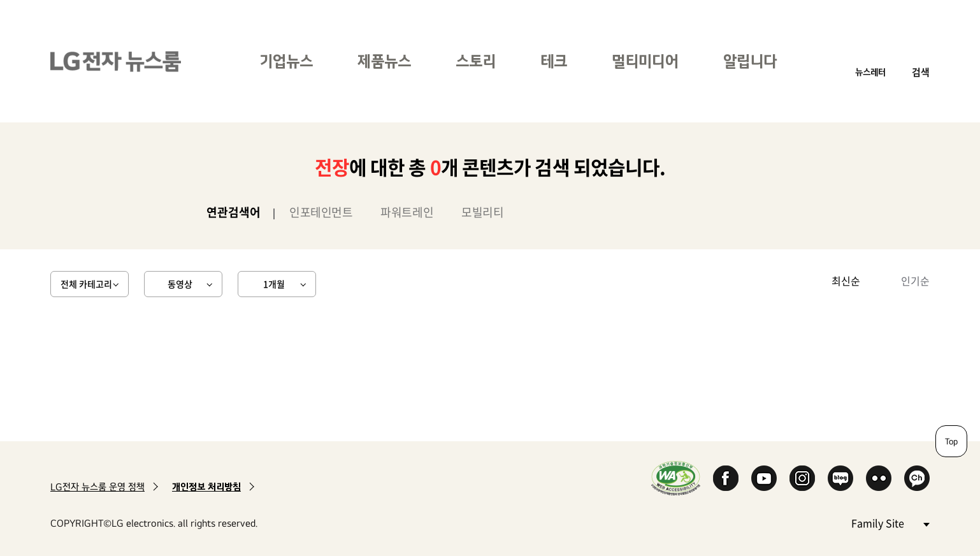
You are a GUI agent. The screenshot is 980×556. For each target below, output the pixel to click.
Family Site (890, 523)
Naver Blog (840, 478)
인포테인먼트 (321, 212)
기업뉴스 (286, 61)
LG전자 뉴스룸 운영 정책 (97, 487)
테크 (554, 61)
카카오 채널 (917, 478)
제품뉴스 (384, 61)
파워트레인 (407, 212)
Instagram (802, 478)
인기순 (915, 281)
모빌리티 (482, 212)
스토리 (476, 61)
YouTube (764, 478)
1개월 (274, 284)
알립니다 (750, 61)
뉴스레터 (870, 72)
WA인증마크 (676, 478)
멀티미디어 (645, 61)
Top (951, 441)
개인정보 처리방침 (206, 487)
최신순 (846, 281)
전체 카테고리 (86, 284)
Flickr (879, 478)
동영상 (180, 284)
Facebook (726, 478)
